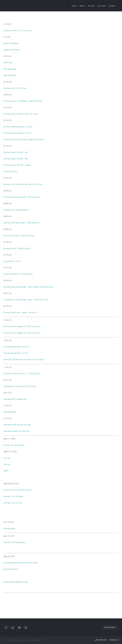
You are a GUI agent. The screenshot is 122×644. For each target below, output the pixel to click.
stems (6, 471)
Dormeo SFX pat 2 (11, 569)
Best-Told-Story (10, 75)
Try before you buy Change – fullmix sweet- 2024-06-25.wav (28, 287)
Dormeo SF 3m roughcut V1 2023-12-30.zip (22, 333)
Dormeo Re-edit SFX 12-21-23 (16, 353)
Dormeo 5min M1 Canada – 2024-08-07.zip (21, 223)
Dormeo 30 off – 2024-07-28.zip (17, 248)
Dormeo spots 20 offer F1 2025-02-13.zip (21, 114)
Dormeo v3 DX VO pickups (15, 542)
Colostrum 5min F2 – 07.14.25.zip (18, 30)
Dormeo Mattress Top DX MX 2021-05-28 (21, 563)
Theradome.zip (10, 412)
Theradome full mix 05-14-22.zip (17, 425)
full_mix (7, 464)
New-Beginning (10, 69)
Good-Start (8, 62)
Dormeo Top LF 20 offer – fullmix (17, 165)
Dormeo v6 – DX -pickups (14, 445)
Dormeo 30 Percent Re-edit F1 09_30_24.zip (22, 197)
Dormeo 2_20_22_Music (14, 496)
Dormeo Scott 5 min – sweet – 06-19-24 (20, 312)
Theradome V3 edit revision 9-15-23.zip (20, 386)
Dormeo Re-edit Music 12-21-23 (17, 347)
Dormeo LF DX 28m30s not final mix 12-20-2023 (24, 359)
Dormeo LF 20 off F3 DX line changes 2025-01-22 (24, 139)
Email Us (114, 640)
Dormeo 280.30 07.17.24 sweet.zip (18, 274)
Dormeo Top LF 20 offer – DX (16, 152)
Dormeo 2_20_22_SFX (13, 503)
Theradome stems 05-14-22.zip (16, 431)
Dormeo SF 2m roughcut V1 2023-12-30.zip (22, 326)
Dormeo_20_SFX (10, 171)
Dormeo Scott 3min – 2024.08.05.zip (19, 236)
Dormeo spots (9, 528)
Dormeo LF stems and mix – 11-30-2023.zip (22, 373)
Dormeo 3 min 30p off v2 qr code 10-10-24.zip (23, 184)
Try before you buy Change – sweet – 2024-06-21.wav (26, 300)
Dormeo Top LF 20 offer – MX (16, 159)
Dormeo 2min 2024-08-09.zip (16, 210)
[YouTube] (19, 628)
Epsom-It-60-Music (11, 43)
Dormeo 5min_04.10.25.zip (15, 88)
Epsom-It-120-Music (12, 50)
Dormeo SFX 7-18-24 (12, 261)
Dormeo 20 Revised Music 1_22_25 (18, 127)
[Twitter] (6, 628)
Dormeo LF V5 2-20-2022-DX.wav (17, 490)
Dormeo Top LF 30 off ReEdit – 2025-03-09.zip (23, 101)
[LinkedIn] (13, 628)
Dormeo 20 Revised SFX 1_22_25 (17, 133)
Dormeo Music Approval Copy (16, 582)
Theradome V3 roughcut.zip (15, 399)
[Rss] (26, 628)
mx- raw (7, 458)
